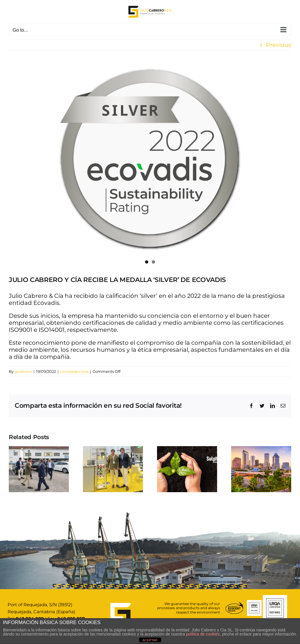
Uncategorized (74, 371)
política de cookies (203, 634)
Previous (279, 45)
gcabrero (23, 371)
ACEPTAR (150, 640)
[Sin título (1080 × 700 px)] (150, 159)
